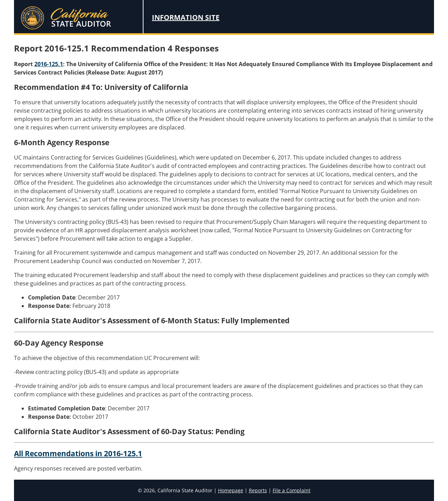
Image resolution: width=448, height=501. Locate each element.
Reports (258, 490)
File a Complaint (292, 490)
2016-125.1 (49, 64)
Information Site (186, 17)
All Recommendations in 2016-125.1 (78, 453)
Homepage (231, 490)
